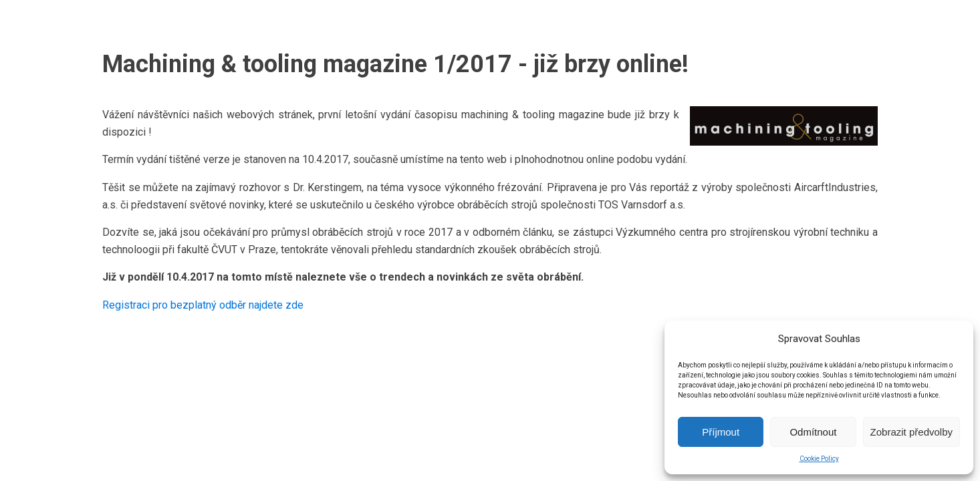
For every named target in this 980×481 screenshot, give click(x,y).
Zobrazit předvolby (911, 432)
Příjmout (721, 432)
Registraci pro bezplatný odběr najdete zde (203, 305)
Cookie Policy (819, 459)
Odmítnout (813, 432)
